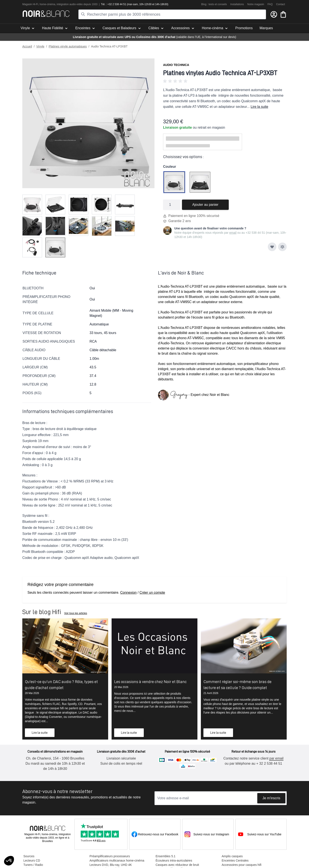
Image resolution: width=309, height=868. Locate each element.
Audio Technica (176, 65)
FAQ (270, 4)
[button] (225, 81)
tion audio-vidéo (74, 4)
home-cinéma (48, 4)
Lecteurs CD (32, 860)
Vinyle (40, 46)
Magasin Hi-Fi (30, 4)
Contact (281, 4)
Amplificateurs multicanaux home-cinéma (117, 860)
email (233, 233)
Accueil (27, 46)
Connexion (128, 593)
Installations (237, 4)
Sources (29, 856)
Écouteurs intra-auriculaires (174, 860)
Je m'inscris (271, 798)
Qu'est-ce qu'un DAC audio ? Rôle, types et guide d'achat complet (61, 685)
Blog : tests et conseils (214, 4)
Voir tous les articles (76, 613)
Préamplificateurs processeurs (109, 856)
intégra (61, 4)
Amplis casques (232, 856)
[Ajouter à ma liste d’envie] (272, 247)
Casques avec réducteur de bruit (177, 865)
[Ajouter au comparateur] (282, 247)
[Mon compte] (274, 14)
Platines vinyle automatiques (68, 46)
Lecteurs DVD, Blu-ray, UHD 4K (110, 865)
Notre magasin (256, 4)
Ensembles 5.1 (165, 856)
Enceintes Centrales (235, 860)
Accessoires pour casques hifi (241, 865)
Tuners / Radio (33, 865)
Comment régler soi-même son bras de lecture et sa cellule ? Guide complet (237, 685)
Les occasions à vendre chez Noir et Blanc (150, 682)
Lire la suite (259, 107)
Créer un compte (152, 593)
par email (276, 758)
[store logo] (46, 14)
